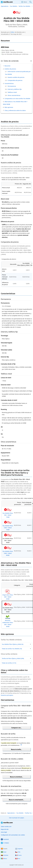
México (4, 859)
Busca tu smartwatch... (16, 800)
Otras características (14, 95)
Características (9, 83)
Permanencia (12, 86)
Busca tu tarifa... (16, 749)
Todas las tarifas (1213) (9, 663)
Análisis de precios (10, 69)
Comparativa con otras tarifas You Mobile (17, 98)
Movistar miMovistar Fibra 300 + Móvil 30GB (8, 621)
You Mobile (13, 6)
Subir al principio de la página (16, 818)
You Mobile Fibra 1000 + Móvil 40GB (8, 551)
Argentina (19, 849)
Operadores (5, 6)
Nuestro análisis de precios (16, 77)
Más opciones (9, 107)
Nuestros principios (7, 695)
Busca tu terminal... (16, 777)
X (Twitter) (5, 843)
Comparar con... (16, 728)
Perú (18, 859)
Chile (18, 852)
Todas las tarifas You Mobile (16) (12, 649)
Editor (13, 32)
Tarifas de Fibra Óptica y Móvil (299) (13, 658)
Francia (18, 855)
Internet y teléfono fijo (15, 89)
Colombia (5, 855)
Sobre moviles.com (6, 827)
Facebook (5, 839)
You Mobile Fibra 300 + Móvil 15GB (8, 513)
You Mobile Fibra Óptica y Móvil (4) (13, 644)
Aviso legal (4, 832)
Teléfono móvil (12, 92)
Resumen (7, 66)
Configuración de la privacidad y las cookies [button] (13, 835)
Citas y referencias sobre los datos (15, 110)
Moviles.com (7, 2)
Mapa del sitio (5, 829)
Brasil (4, 852)
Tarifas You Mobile (24, 6)
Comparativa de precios (15, 80)
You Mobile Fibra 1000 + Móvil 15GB (8, 525)
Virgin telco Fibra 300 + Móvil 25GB (8, 594)
